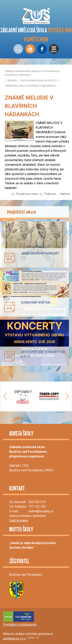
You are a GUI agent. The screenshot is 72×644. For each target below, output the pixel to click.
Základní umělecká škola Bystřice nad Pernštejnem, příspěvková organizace (32, 73)
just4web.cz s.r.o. (14, 638)
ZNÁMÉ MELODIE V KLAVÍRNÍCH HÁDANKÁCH (30, 86)
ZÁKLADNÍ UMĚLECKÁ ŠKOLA (36, 35)
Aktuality (12, 80)
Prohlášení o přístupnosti (20, 625)
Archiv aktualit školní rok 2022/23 (39, 80)
